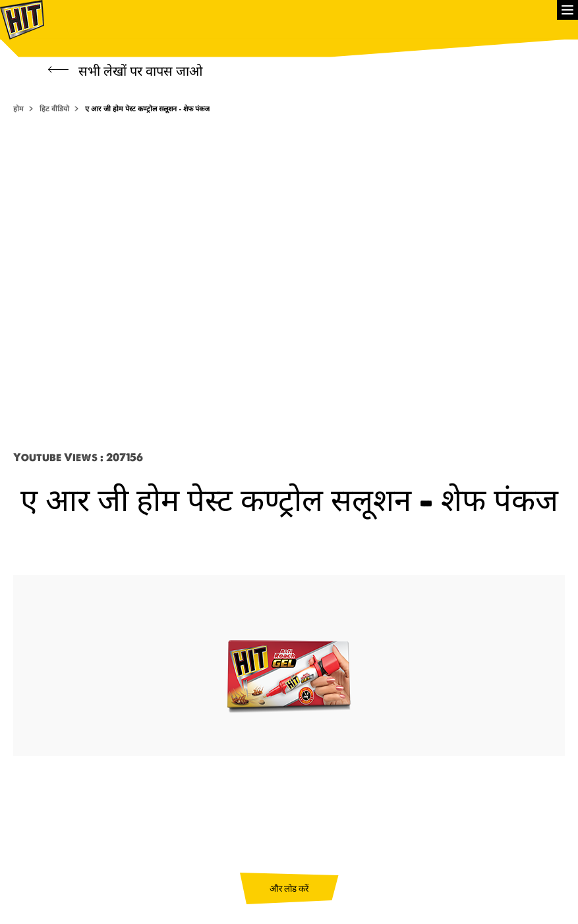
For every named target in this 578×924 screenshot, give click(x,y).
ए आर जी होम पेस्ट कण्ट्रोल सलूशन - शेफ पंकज (147, 109)
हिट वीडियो (54, 109)
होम (18, 109)
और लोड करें (289, 888)
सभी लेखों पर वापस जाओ (125, 71)
